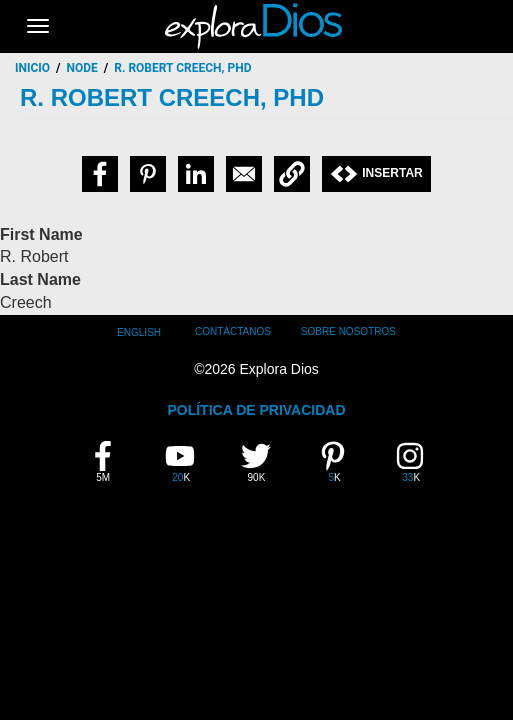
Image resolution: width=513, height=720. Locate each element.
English (139, 332)
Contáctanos (233, 331)
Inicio (32, 68)
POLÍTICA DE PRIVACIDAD (256, 410)
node (82, 68)
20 (187, 461)
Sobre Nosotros (348, 331)
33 (417, 461)
